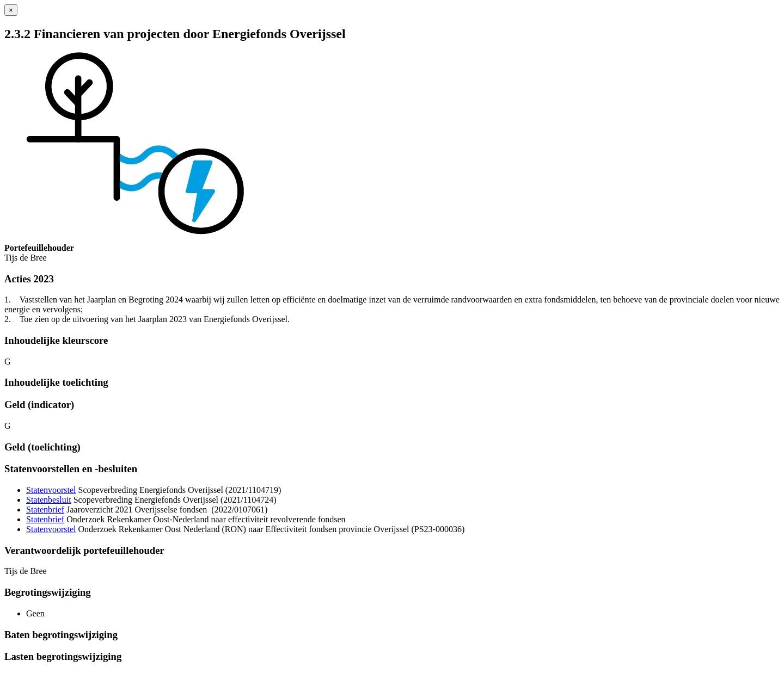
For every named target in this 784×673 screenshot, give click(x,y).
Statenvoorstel (51, 490)
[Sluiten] (11, 10)
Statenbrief (45, 510)
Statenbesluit (49, 500)
